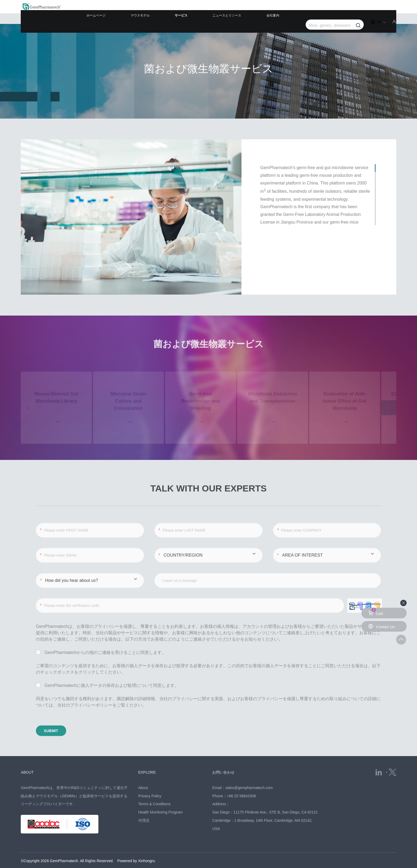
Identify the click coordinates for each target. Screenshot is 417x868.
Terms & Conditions (154, 790)
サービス (211, 12)
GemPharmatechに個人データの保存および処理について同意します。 (107, 672)
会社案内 (281, 12)
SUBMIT (61, 719)
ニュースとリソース (246, 12)
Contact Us (383, 626)
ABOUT (29, 758)
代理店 (144, 807)
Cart (376, 612)
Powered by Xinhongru (136, 847)
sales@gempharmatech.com (249, 774)
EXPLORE (150, 758)
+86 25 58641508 (241, 782)
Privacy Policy (150, 782)
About (143, 774)
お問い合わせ (227, 758)
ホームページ (149, 12)
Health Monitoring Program (160, 798)
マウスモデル (182, 12)
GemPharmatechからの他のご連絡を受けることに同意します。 (101, 639)
